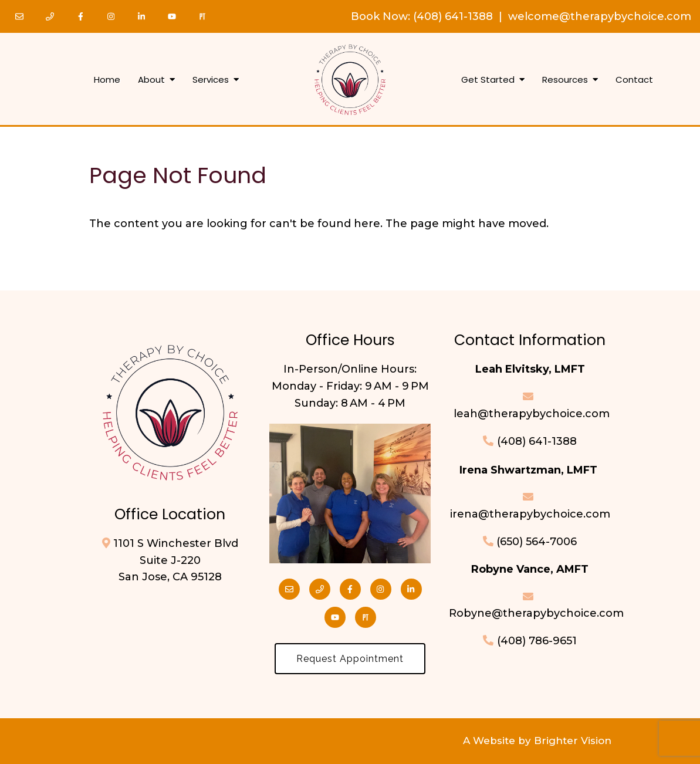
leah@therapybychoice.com (530, 414)
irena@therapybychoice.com (530, 514)
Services (211, 80)
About (151, 80)
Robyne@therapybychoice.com (536, 613)
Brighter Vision (573, 741)
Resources (565, 80)
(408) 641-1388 (453, 16)
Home (107, 80)
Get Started (488, 80)
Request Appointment (350, 659)
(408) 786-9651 (537, 641)
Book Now (379, 16)
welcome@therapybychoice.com (600, 16)
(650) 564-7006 (537, 542)
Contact (634, 80)
